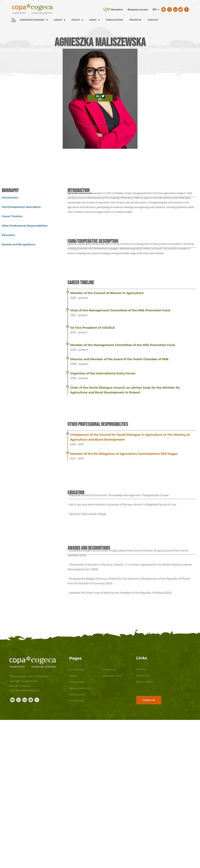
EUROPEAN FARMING (32, 20)
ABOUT (58, 20)
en (155, 9)
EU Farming (77, 670)
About (73, 676)
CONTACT (153, 20)
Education (8, 235)
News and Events (80, 688)
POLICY (76, 20)
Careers (141, 669)
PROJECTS (135, 20)
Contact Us (110, 670)
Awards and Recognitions (18, 244)
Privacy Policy (145, 682)
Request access (138, 10)
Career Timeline (12, 216)
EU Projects (76, 701)
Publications (77, 695)
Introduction (10, 198)
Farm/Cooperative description (21, 207)
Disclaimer (143, 676)
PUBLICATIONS (115, 20)
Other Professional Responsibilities (25, 226)
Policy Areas (77, 682)
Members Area (112, 676)
